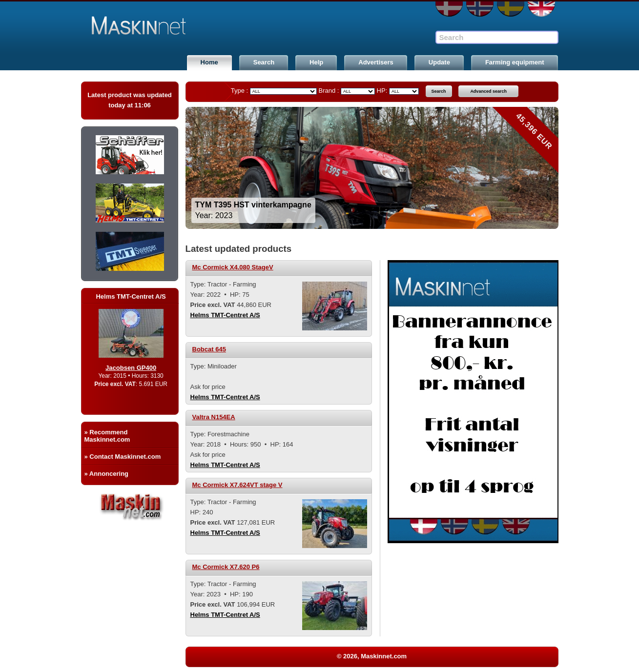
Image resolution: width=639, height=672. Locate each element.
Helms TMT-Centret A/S (225, 315)
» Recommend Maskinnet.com (107, 436)
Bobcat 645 (209, 349)
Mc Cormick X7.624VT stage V (237, 485)
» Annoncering (107, 474)
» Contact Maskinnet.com (123, 457)
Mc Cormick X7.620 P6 (226, 567)
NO (480, 9)
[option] (372, 168)
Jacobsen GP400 (142, 368)
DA (449, 9)
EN (541, 9)
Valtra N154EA (214, 417)
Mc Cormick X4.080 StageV (233, 267)
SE (511, 9)
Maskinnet (155, 25)
